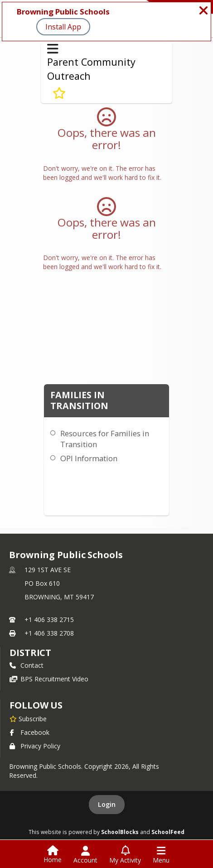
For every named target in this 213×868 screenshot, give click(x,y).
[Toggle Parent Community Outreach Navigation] (53, 49)
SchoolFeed (168, 832)
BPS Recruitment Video (49, 679)
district (30, 653)
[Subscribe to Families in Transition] (59, 93)
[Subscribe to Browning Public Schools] (28, 719)
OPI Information (89, 458)
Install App (63, 27)
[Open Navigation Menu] (161, 855)
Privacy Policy (35, 746)
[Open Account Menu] (85, 855)
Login (107, 804)
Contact (27, 665)
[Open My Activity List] (125, 855)
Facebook (29, 732)
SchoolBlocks (120, 832)
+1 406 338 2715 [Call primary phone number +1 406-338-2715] (49, 620)
